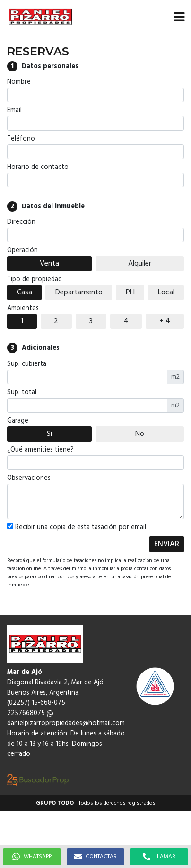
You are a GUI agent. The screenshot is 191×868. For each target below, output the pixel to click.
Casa (25, 292)
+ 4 (165, 321)
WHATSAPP (32, 857)
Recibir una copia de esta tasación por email (77, 528)
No (140, 434)
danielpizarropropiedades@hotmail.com (66, 723)
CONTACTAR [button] (95, 857)
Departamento (79, 292)
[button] (179, 17)
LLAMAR (159, 857)
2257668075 (30, 713)
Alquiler (140, 264)
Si (49, 434)
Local (166, 292)
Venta (49, 264)
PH (130, 292)
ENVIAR (167, 544)
